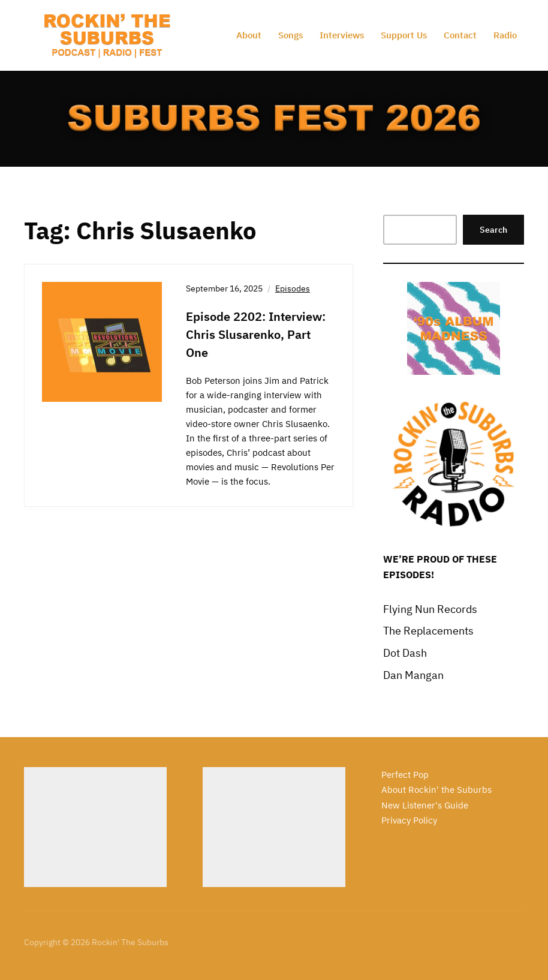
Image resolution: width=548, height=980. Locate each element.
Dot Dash (405, 653)
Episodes (293, 288)
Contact (460, 35)
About (249, 35)
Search (493, 230)
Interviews (342, 35)
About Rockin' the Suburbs (436, 790)
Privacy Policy (409, 820)
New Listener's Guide (425, 805)
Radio (505, 35)
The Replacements (428, 631)
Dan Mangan (413, 675)
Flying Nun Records (430, 609)
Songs (290, 35)
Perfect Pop (405, 775)
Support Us (404, 35)
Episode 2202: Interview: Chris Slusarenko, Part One (256, 334)
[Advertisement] (95, 827)
